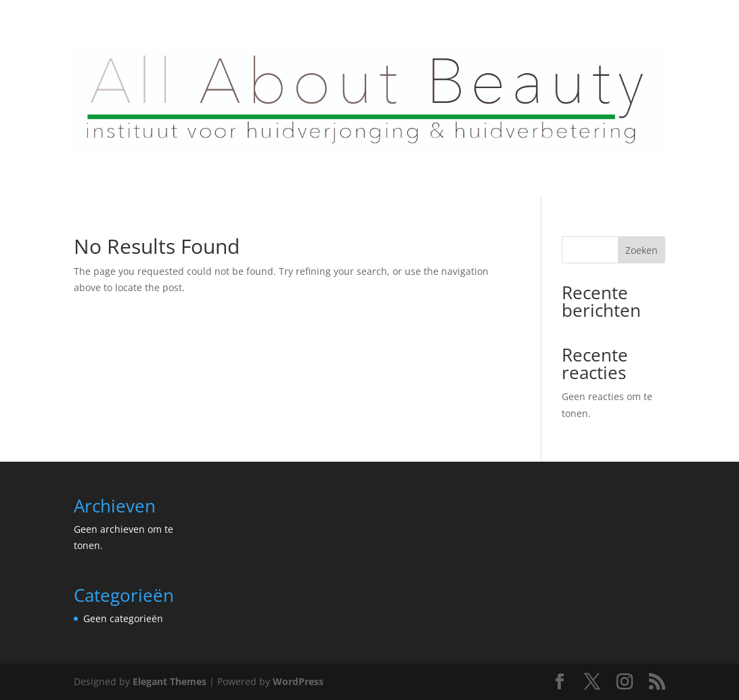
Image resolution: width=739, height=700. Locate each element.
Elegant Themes (170, 681)
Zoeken (642, 250)
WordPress (298, 681)
